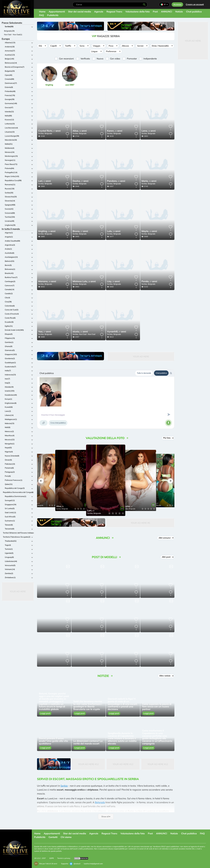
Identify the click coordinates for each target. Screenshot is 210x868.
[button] (41, 481)
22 (115, 131)
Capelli (53, 46)
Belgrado (48, 133)
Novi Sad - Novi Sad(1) (13, 35)
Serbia (64, 786)
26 (80, 131)
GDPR (52, 858)
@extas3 (75, 864)
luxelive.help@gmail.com (93, 864)
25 (113, 282)
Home (42, 12)
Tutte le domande (144, 373)
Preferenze (111, 51)
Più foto (168, 438)
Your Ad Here (18, 591)
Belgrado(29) (9, 31)
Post (155, 12)
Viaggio (97, 46)
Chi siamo (66, 837)
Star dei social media (80, 12)
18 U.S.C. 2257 (40, 858)
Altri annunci (166, 538)
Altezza (125, 46)
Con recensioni (66, 59)
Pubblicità (53, 15)
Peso (111, 46)
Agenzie (99, 12)
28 (47, 282)
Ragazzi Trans (114, 12)
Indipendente (150, 59)
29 (114, 231)
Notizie (179, 12)
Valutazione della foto (138, 12)
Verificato (85, 59)
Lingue (94, 51)
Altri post (167, 557)
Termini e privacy (64, 858)
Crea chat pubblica (58, 423)
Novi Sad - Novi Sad (87, 334)
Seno (82, 46)
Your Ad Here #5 (140, 523)
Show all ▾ (106, 816)
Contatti (53, 837)
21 (80, 332)
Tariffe (68, 46)
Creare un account (195, 4)
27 (49, 131)
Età (40, 46)
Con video (115, 59)
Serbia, (41, 133)
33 (149, 181)
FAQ (41, 15)
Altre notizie (166, 676)
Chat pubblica (194, 12)
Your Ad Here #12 (88, 764)
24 (47, 231)
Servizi (140, 46)
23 (44, 181)
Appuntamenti (57, 12)
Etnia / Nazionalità (160, 46)
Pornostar (132, 59)
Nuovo (100, 59)
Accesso (177, 5)
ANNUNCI (167, 12)
